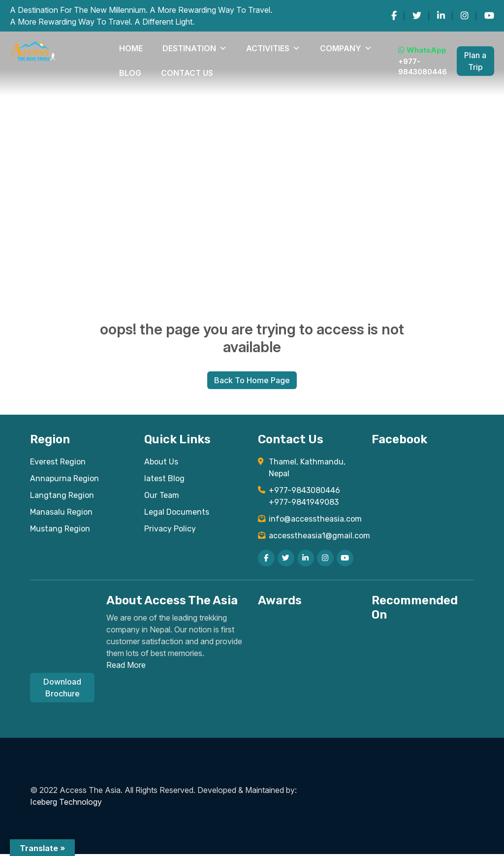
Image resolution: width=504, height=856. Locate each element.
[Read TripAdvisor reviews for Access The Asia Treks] (340, 635)
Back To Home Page (252, 381)
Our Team (162, 497)
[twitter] (417, 16)
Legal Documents (177, 514)
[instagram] (465, 16)
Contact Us (133, 66)
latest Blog (164, 480)
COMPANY (266, 46)
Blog (300, 46)
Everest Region (58, 464)
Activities (217, 46)
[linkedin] (441, 16)
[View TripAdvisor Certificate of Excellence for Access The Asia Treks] (289, 637)
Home (121, 46)
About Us (161, 464)
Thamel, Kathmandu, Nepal (307, 470)
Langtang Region (62, 497)
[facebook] (394, 16)
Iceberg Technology (66, 804)
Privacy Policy (170, 531)
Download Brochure (62, 690)
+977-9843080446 (388, 62)
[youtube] (489, 16)
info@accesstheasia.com (314, 521)
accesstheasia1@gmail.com (314, 538)
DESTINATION (162, 46)
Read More (126, 667)
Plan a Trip (469, 56)
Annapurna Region (64, 480)
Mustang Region (60, 531)
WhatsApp (387, 45)
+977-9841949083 (304, 504)
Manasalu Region (61, 514)
